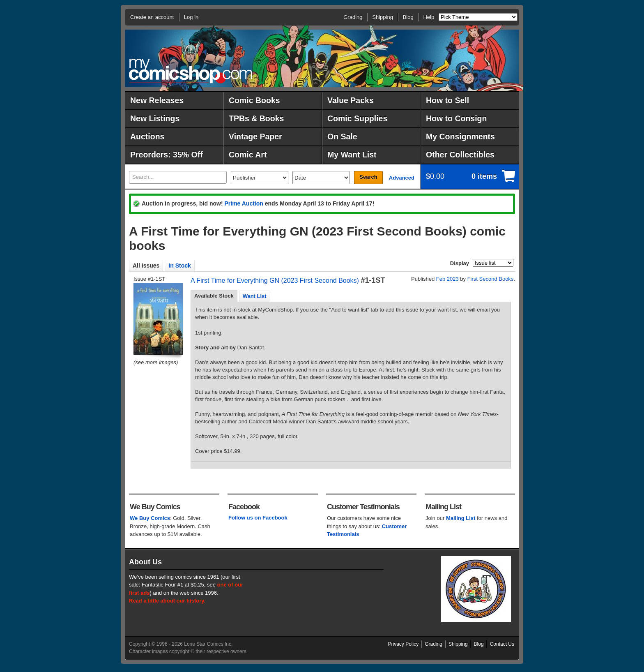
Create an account (152, 17)
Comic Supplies (357, 118)
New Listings (155, 118)
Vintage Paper (255, 136)
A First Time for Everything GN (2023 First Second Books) (275, 281)
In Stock (179, 266)
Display (460, 263)
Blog (408, 17)
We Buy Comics (150, 518)
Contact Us (502, 644)
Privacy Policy (404, 644)
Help (429, 17)
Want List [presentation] (255, 296)
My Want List (352, 155)
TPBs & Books (256, 118)
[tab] (214, 296)
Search (368, 177)
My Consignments (460, 136)
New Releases (157, 100)
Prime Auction (244, 203)
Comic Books (254, 100)
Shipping (383, 17)
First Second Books (491, 279)
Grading (353, 17)
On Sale (342, 136)
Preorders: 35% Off (167, 155)
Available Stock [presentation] (214, 296)
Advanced (402, 178)
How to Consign (456, 118)
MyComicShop (191, 71)
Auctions (147, 136)
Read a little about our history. (167, 601)
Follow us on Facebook (258, 518)
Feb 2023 (447, 279)
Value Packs (351, 100)
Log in (191, 17)
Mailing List (461, 518)
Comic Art (248, 155)
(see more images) (156, 362)
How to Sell (447, 100)
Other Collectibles (460, 155)
